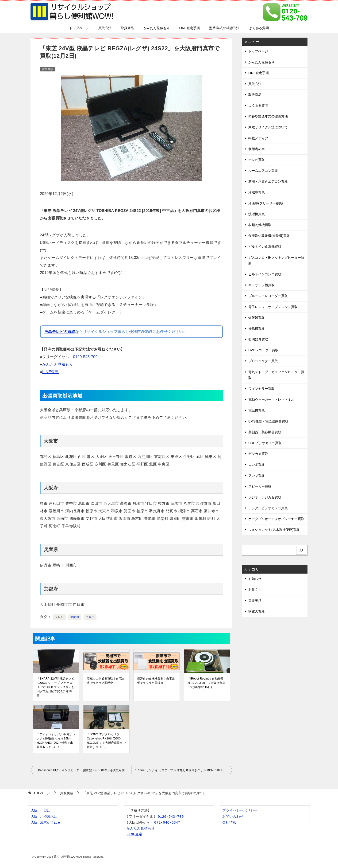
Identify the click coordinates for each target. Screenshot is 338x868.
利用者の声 (257, 149)
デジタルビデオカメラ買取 (268, 508)
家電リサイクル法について (268, 127)
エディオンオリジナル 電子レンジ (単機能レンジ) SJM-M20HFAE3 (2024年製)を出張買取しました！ (56, 741)
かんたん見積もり (157, 28)
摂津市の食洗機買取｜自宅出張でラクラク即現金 (156, 681)
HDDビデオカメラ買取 (265, 443)
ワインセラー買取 (261, 389)
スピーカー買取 (260, 486)
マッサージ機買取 (261, 285)
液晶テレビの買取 (60, 332)
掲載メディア (258, 138)
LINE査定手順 (189, 28)
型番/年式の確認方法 (224, 28)
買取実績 (48, 69)
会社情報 (229, 823)
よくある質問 (259, 28)
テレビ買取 (257, 160)
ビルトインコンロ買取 (265, 274)
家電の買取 (257, 611)
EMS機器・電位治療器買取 (268, 421)
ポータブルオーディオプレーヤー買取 (276, 519)
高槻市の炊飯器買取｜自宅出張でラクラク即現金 (106, 681)
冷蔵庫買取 (257, 192)
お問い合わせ (233, 817)
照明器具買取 (258, 339)
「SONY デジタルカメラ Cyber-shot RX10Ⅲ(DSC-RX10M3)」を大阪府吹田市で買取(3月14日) (106, 741)
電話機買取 (257, 410)
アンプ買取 (257, 476)
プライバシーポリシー (240, 811)
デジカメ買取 (258, 454)
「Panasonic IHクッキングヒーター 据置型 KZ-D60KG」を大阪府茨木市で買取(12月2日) (83, 770)
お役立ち (255, 590)
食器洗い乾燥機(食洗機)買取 (269, 236)
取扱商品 (127, 28)
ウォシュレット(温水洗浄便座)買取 (274, 530)
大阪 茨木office (45, 823)
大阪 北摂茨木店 (44, 817)
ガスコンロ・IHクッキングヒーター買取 (276, 260)
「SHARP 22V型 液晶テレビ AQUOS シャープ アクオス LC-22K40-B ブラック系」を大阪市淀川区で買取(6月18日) (56, 687)
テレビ (60, 617)
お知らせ (255, 579)
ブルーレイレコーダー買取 (268, 296)
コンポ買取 (257, 465)
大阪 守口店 (41, 811)
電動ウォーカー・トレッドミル (271, 399)
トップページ (79, 28)
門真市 (90, 617)
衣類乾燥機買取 (260, 225)
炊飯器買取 (257, 318)
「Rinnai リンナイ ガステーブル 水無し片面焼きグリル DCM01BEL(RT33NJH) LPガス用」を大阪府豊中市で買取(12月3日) (183, 770)
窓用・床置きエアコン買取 (268, 181)
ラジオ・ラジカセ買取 (265, 497)
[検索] (301, 550)
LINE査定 (50, 372)
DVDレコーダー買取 (263, 350)
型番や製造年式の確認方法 (268, 116)
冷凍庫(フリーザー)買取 (266, 203)
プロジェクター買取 (263, 361)
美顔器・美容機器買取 (265, 432)
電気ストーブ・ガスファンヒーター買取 (276, 375)
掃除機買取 (257, 328)
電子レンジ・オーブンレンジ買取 (273, 307)
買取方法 (105, 28)
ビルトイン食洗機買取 (265, 246)
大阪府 (75, 617)
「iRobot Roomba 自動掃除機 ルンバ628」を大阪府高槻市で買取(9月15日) (206, 683)
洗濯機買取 (257, 214)
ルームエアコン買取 (263, 171)
